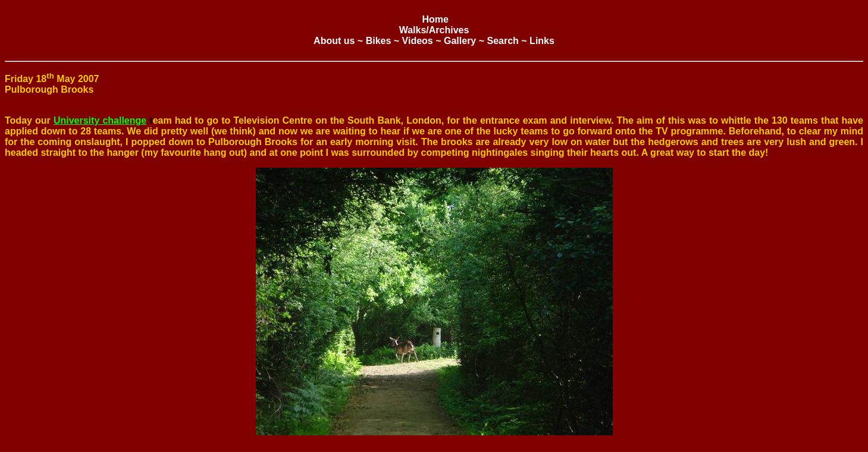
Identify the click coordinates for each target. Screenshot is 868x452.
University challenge (100, 120)
